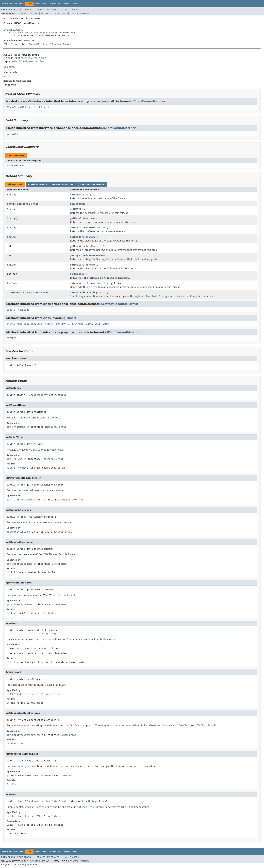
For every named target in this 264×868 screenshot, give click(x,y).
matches (75, 283)
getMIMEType (78, 209)
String (11, 195)
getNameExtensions (82, 218)
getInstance (78, 204)
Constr (34, 13)
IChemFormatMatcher (35, 44)
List (84, 293)
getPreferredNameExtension (88, 228)
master (8, 76)
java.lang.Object (13, 30)
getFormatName (79, 195)
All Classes (72, 9)
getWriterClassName (83, 265)
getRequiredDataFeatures (86, 246)
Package (18, 4)
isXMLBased (77, 274)
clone (10, 324)
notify (49, 324)
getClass (36, 324)
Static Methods (38, 185)
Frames (41, 9)
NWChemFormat (16, 166)
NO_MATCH (12, 134)
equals (11, 310)
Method (45, 13)
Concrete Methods (93, 185)
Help (75, 4)
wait (89, 324)
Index (67, 4)
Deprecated (55, 4)
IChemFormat (11, 44)
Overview (6, 4)
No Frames (53, 9)
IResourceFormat (61, 44)
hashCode (23, 310)
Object (72, 318)
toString (78, 324)
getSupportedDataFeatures (87, 255)
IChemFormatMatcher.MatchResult (28, 107)
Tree (44, 4)
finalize (22, 324)
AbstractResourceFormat (30, 58)
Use (37, 4)
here (11, 67)
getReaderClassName (83, 237)
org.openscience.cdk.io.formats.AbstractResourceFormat (42, 33)
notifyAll (63, 324)
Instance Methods (64, 185)
